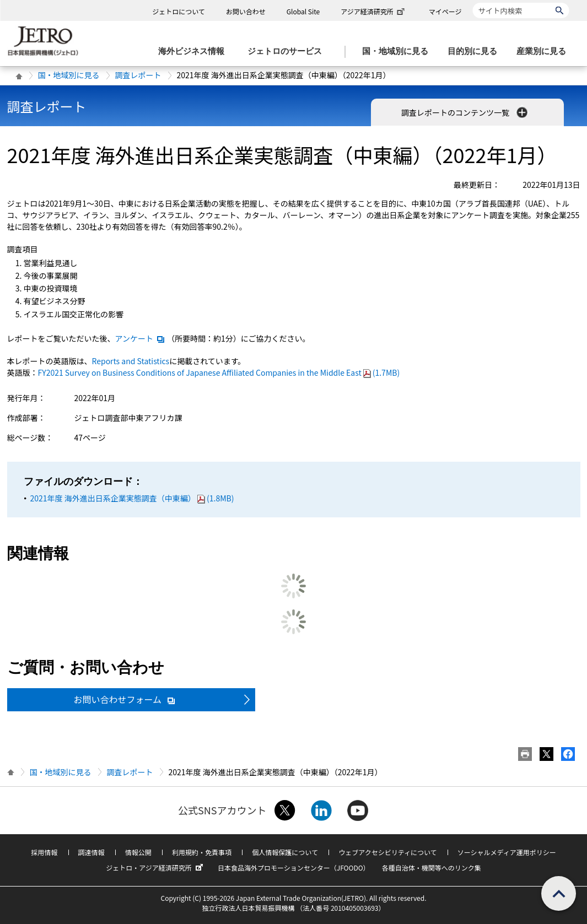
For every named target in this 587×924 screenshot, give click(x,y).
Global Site (303, 11)
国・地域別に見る (69, 75)
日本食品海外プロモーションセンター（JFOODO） (294, 868)
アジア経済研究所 (374, 11)
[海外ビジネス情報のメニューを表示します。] (195, 52)
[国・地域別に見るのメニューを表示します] (398, 52)
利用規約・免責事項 (202, 852)
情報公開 (138, 852)
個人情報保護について (285, 852)
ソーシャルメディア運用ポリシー (507, 852)
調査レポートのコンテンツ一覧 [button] (465, 112)
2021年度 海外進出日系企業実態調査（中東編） (132, 498)
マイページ (445, 11)
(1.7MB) (219, 372)
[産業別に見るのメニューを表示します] (545, 52)
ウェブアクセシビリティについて (387, 852)
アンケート (140, 338)
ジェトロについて (179, 11)
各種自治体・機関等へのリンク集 (432, 868)
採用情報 (44, 852)
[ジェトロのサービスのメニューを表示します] (288, 52)
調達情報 (91, 852)
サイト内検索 (473, 2)
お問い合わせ (246, 11)
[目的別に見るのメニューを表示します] (476, 52)
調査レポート (138, 75)
